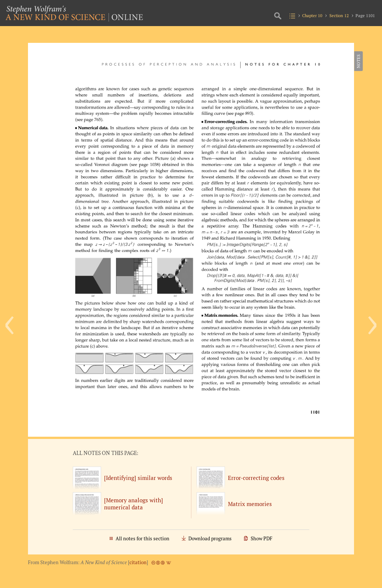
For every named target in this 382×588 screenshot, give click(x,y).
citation (138, 562)
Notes (358, 61)
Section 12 (339, 15)
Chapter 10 (312, 15)
